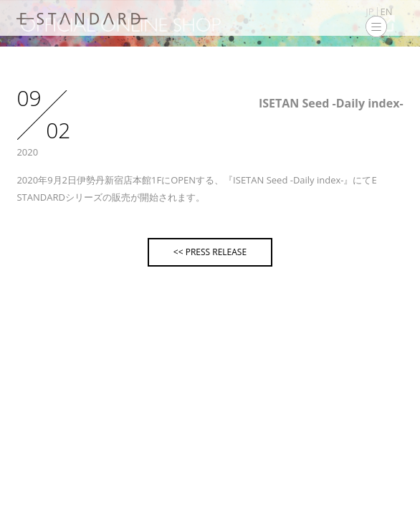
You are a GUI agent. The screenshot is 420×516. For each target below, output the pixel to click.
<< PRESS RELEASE (210, 252)
